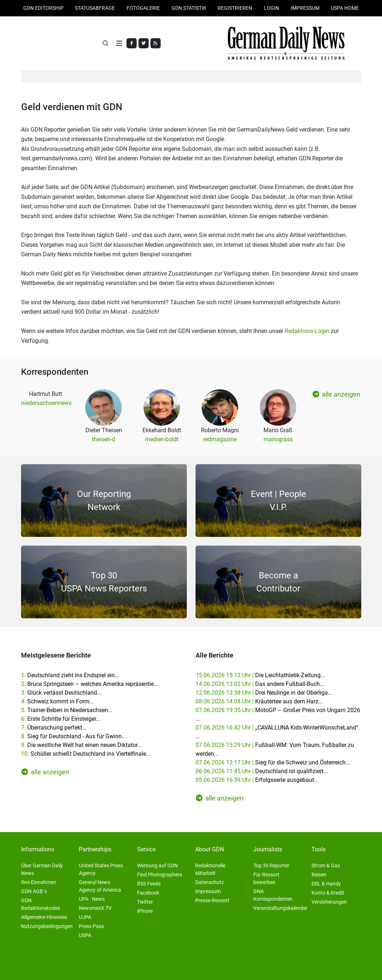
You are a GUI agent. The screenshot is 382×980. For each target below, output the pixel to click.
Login (272, 8)
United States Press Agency (101, 869)
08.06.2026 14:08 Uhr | (259, 701)
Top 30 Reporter (271, 865)
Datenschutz (210, 882)
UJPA (85, 917)
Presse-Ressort (212, 900)
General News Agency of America (100, 886)
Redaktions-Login (307, 331)
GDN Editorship (43, 8)
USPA (85, 935)
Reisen (319, 875)
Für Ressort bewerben (266, 878)
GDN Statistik (189, 8)
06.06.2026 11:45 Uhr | (262, 771)
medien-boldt (162, 439)
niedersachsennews (46, 403)
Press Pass (91, 926)
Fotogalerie (143, 8)
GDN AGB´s (34, 891)
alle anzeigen (336, 394)
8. (74, 736)
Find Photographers (160, 875)
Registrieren (235, 8)
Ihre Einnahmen (39, 882)
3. (61, 693)
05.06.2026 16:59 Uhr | (257, 780)
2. (90, 684)
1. (70, 675)
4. (57, 701)
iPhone (145, 911)
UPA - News (92, 899)
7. (54, 728)
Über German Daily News (42, 869)
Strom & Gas (326, 865)
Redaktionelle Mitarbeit (210, 869)
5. (67, 710)
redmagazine (220, 439)
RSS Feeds (149, 884)
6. (61, 719)
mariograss (278, 439)
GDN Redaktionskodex (41, 904)
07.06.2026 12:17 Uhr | (273, 762)
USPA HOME (345, 8)
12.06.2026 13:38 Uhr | (264, 693)
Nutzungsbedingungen (47, 926)
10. (86, 754)
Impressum (305, 8)
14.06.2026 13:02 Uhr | (260, 684)
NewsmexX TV (95, 908)
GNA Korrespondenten (273, 895)
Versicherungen (329, 902)
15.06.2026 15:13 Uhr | (260, 675)
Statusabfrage (95, 8)
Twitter (145, 902)
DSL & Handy (326, 884)
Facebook (148, 893)
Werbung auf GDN (157, 865)
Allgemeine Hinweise (44, 917)
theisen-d (104, 439)
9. (81, 745)
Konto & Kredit (328, 893)
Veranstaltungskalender (280, 908)
